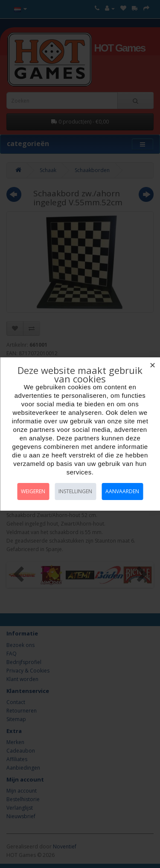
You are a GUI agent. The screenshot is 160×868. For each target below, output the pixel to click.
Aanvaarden (122, 491)
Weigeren (33, 491)
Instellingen (75, 491)
